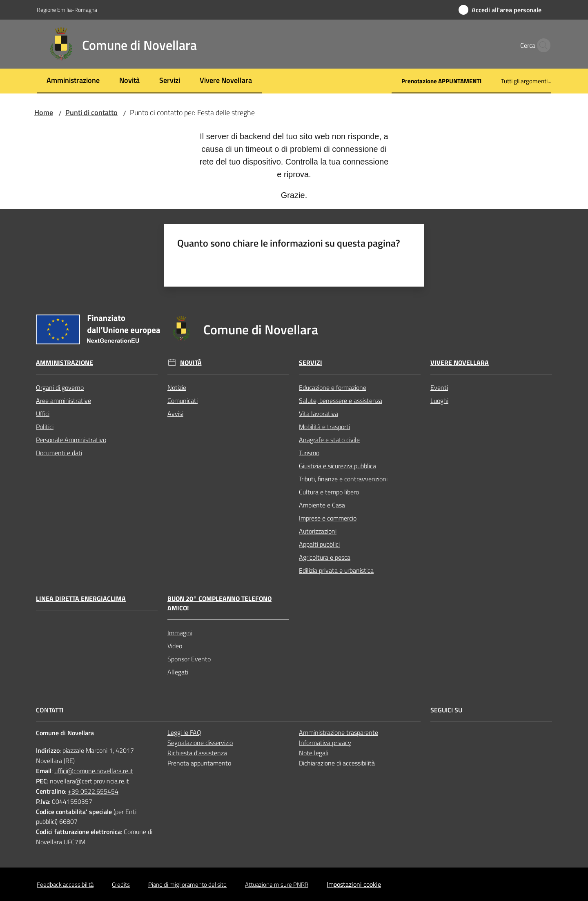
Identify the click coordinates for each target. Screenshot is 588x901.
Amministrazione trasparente (339, 732)
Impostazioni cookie (354, 884)
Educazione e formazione (333, 387)
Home (44, 112)
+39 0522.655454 (93, 791)
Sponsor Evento (189, 659)
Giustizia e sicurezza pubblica (337, 466)
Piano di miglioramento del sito (187, 884)
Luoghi (439, 400)
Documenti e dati (59, 453)
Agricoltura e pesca (325, 557)
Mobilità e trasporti (324, 427)
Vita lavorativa (318, 414)
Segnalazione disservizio (200, 743)
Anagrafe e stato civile (329, 440)
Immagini (180, 633)
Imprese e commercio (328, 518)
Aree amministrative (63, 400)
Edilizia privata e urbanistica (336, 570)
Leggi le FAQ (184, 732)
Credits (121, 884)
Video (175, 646)
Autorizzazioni (318, 531)
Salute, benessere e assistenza (341, 400)
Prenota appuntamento (199, 763)
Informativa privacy (325, 743)
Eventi (439, 387)
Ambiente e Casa (322, 505)
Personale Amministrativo (71, 440)
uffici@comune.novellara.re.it (94, 771)
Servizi (311, 363)
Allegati (178, 672)
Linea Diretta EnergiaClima (81, 599)
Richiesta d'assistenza (197, 753)
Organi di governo (60, 387)
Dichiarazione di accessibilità (337, 763)
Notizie (177, 387)
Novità (191, 363)
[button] (541, 45)
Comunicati (183, 400)
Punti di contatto (91, 112)
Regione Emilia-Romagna (67, 10)
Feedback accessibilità (65, 884)
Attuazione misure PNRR (277, 884)
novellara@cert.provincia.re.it (89, 781)
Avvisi (175, 414)
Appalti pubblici (319, 544)
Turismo (309, 453)
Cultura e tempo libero (329, 492)
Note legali (314, 753)
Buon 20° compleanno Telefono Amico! (219, 603)
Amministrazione (65, 363)
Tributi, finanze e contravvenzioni (343, 479)
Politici (45, 427)
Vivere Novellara (460, 363)
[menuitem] (73, 81)
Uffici (43, 414)
